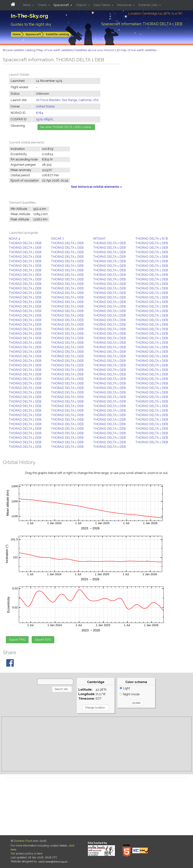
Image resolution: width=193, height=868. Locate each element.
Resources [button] (125, 5)
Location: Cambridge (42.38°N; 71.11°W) (155, 13)
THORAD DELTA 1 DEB (25, 243)
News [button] (27, 5)
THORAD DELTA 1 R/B (152, 239)
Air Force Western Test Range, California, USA (67, 100)
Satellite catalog (57, 34)
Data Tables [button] (102, 5)
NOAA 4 (14, 239)
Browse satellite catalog (19, 50)
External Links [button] (149, 5)
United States (45, 106)
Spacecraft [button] (62, 5)
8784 (40, 113)
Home (17, 34)
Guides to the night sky (31, 24)
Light (125, 688)
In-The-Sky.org (29, 16)
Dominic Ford (23, 841)
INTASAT (100, 239)
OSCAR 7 (57, 239)
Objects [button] (82, 5)
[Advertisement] (96, 744)
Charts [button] (43, 5)
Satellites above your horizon (95, 50)
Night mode (130, 694)
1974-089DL (45, 119)
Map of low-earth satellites (56, 50)
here (39, 853)
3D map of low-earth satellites (136, 50)
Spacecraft (33, 34)
